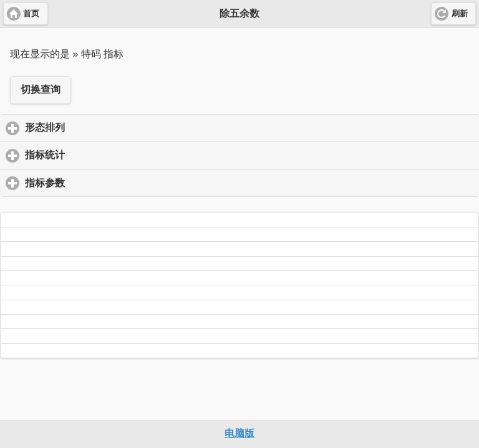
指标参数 (103, 183)
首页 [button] (31, 14)
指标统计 (103, 155)
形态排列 (103, 127)
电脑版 (239, 433)
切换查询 (41, 89)
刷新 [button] (460, 14)
